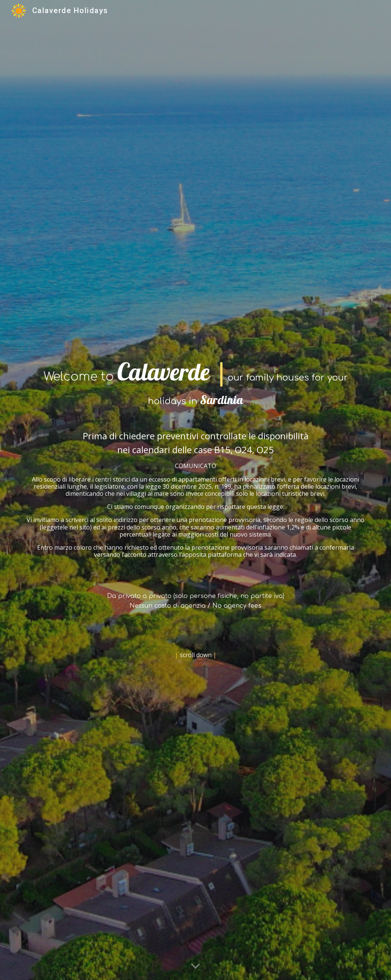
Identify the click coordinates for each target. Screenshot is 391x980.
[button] (195, 967)
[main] (195, 490)
